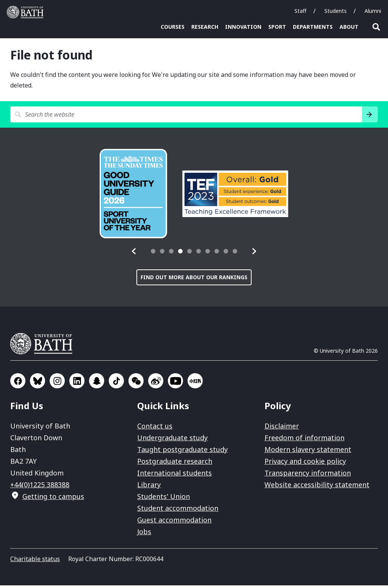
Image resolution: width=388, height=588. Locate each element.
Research (205, 27)
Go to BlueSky (38, 383)
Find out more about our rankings (194, 280)
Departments (313, 27)
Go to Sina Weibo (156, 383)
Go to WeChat (136, 383)
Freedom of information (304, 440)
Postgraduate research (175, 464)
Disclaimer (282, 428)
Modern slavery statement (308, 452)
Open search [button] (376, 27)
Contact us (155, 428)
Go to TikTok (116, 383)
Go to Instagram (57, 383)
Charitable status (35, 561)
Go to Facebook (18, 383)
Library (149, 487)
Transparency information (308, 475)
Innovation (243, 27)
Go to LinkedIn (77, 383)
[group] (133, 196)
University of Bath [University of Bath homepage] (27, 12)
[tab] (153, 254)
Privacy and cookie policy (305, 464)
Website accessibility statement (317, 487)
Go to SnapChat (97, 383)
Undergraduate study (172, 440)
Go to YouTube (175, 383)
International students (174, 475)
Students (336, 11)
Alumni (373, 11)
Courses (173, 27)
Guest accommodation (174, 522)
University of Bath (44, 346)
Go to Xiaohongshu (195, 383)
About (349, 27)
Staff (300, 11)
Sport (277, 27)
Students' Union (163, 499)
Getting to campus (53, 499)
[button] (134, 254)
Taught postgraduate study (182, 452)
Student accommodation (178, 511)
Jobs (144, 534)
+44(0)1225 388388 (40, 487)
